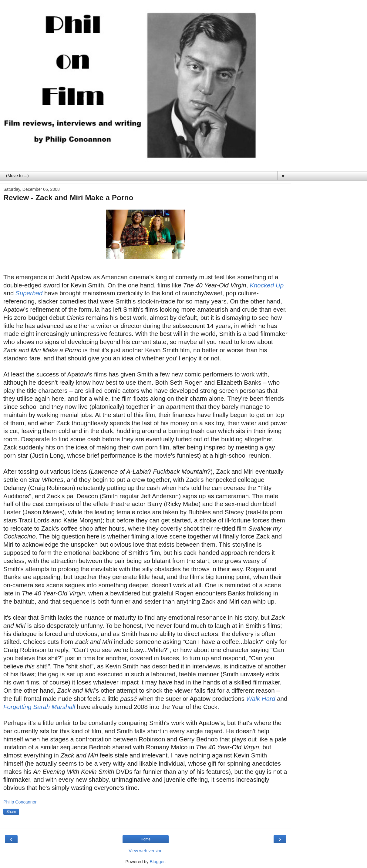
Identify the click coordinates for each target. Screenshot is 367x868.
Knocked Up (267, 285)
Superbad (29, 293)
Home (146, 839)
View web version (146, 851)
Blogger (157, 862)
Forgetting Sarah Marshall (39, 707)
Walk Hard (261, 699)
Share (11, 812)
